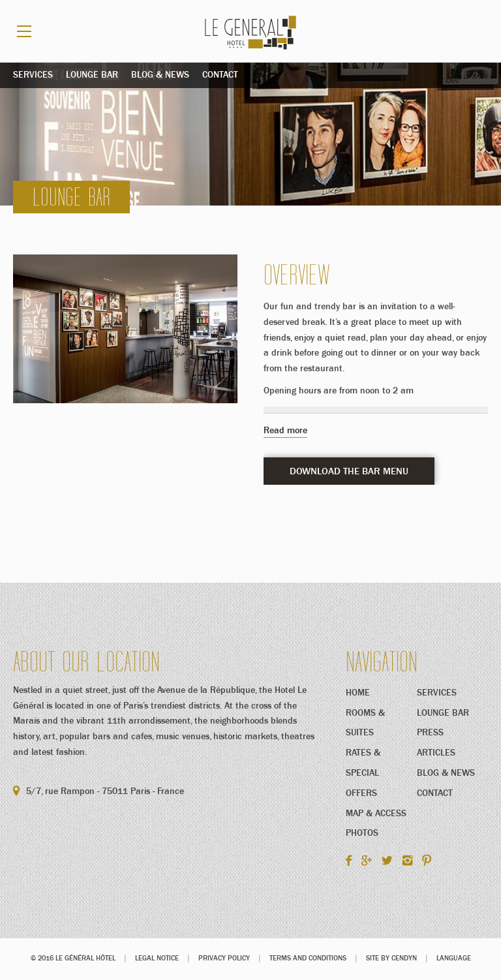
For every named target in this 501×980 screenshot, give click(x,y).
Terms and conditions (308, 959)
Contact (220, 76)
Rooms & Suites (365, 724)
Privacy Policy (224, 959)
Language (454, 959)
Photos (362, 834)
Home (358, 694)
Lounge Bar (92, 76)
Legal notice (157, 959)
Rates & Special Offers (363, 774)
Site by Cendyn (391, 959)
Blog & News (160, 76)
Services (33, 76)
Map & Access (376, 814)
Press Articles (436, 743)
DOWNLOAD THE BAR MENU (349, 473)
